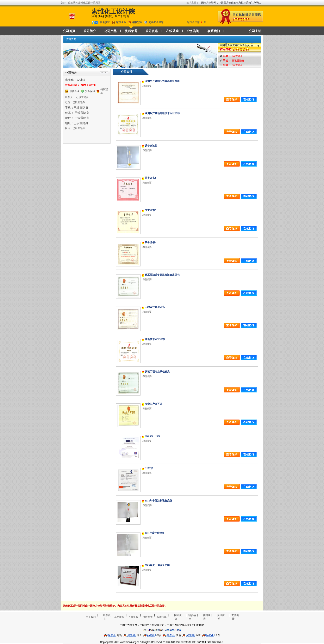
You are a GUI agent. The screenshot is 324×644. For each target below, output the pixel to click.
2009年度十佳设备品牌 (157, 565)
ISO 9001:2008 (153, 436)
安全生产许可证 (154, 404)
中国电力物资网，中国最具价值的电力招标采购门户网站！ (231, 3)
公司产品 (110, 31)
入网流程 (133, 617)
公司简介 (90, 31)
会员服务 (119, 617)
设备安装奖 (151, 146)
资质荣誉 (131, 31)
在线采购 (172, 31)
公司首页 (69, 31)
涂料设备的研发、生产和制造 (110, 16)
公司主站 (255, 31)
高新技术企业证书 (155, 339)
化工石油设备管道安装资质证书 (162, 275)
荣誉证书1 (150, 242)
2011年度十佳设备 (155, 533)
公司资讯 (152, 31)
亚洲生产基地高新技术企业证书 (162, 113)
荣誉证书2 (150, 210)
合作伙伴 (162, 617)
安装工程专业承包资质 (157, 372)
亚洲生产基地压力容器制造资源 (162, 81)
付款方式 (148, 617)
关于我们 (91, 617)
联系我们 (214, 31)
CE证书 (149, 468)
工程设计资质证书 (155, 307)
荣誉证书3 (150, 178)
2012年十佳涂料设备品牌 (158, 501)
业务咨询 (193, 31)
